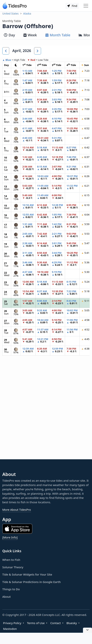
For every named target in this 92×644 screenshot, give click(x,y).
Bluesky (72, 623)
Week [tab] (30, 35)
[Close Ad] (87, 630)
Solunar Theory (13, 567)
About (6, 597)
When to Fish (11, 560)
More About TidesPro (17, 510)
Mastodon (10, 629)
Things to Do (11, 589)
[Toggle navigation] (86, 6)
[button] (6, 51)
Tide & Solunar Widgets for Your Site (27, 574)
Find (72, 6)
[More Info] (10, 537)
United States (10, 14)
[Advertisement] (46, 411)
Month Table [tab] (58, 35)
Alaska (27, 14)
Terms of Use (36, 623)
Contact (55, 623)
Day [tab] (9, 35)
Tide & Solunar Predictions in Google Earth (31, 582)
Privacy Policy (12, 623)
